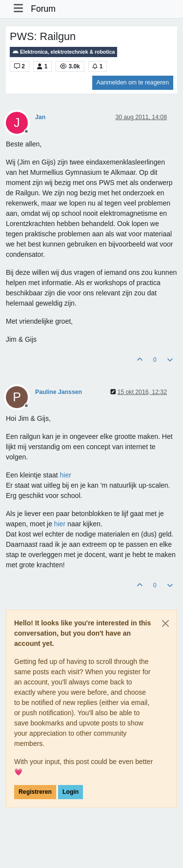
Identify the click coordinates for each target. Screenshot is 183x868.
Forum (43, 9)
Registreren (35, 792)
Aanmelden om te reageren (133, 83)
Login (71, 792)
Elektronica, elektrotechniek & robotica (63, 52)
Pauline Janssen (59, 392)
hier (66, 475)
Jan (40, 117)
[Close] (165, 623)
